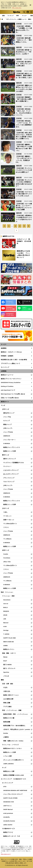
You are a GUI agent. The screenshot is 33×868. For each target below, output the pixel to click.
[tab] (18, 16)
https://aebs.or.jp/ (6, 854)
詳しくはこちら (17, 8)
